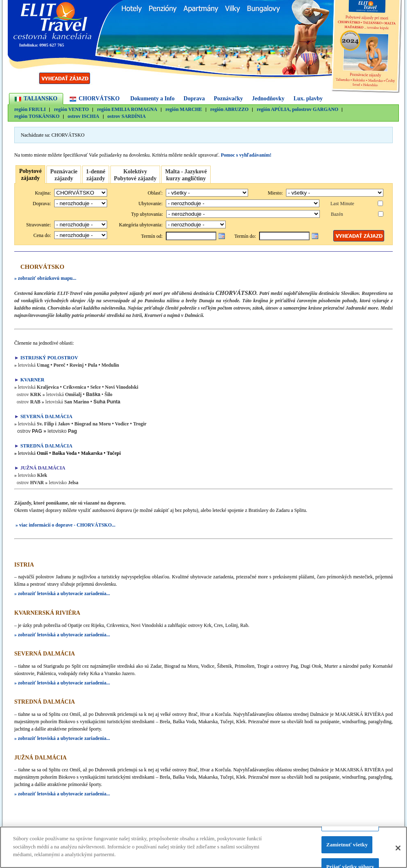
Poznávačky (229, 99)
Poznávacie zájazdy (64, 175)
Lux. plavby (308, 99)
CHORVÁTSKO (99, 99)
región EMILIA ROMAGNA (127, 110)
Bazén (337, 214)
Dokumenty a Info (153, 99)
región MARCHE (184, 110)
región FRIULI (30, 110)
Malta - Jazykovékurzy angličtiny (186, 175)
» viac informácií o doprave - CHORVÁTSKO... (65, 525)
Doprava (194, 99)
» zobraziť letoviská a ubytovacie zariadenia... (62, 593)
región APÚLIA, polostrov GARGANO (297, 110)
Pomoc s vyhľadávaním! (246, 155)
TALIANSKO (41, 99)
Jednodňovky (268, 99)
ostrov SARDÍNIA (127, 116)
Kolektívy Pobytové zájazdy (135, 175)
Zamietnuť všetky (347, 847)
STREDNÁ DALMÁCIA (46, 446)
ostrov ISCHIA (83, 116)
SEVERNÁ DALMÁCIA (46, 416)
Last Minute (342, 204)
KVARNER (33, 380)
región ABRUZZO (229, 110)
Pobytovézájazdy (30, 175)
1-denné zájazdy (96, 175)
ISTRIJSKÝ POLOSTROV (49, 358)
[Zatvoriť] (398, 850)
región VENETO (71, 110)
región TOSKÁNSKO (37, 116)
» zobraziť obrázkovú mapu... (45, 278)
